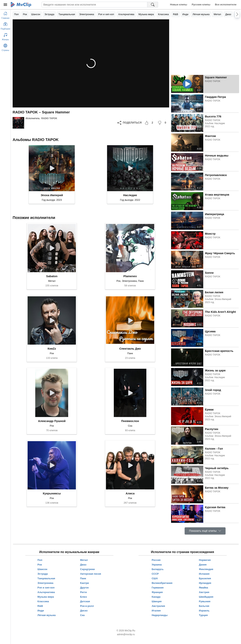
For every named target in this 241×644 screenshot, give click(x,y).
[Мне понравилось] (150, 123)
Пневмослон (130, 421)
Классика (163, 14)
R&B (176, 14)
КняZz (52, 349)
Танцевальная (67, 14)
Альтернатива (126, 14)
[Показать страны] (5, 47)
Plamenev (130, 276)
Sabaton (52, 276)
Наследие (130, 195)
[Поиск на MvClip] (153, 5)
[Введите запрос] (94, 5)
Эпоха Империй (52, 195)
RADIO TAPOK (49, 118)
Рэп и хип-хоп (106, 14)
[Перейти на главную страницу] (5, 15)
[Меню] (5, 5)
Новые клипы (179, 5)
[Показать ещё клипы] (205, 531)
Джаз (228, 14)
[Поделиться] (130, 123)
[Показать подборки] (5, 25)
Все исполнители (226, 5)
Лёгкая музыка (201, 14)
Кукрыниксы (52, 493)
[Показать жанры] (5, 36)
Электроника (87, 14)
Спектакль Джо (130, 349)
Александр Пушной (52, 421)
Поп (16, 14)
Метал (217, 14)
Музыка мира (146, 14)
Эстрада (49, 14)
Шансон (36, 14)
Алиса (130, 493)
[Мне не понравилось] (163, 123)
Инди (185, 14)
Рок (25, 14)
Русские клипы (201, 5)
